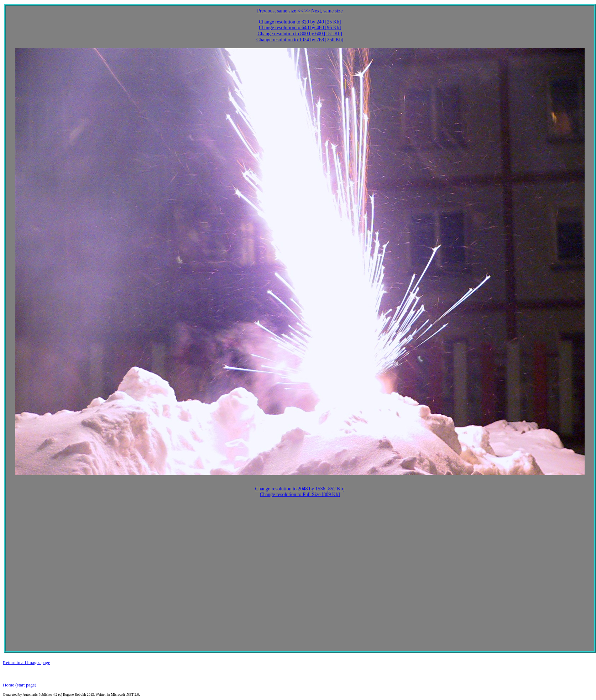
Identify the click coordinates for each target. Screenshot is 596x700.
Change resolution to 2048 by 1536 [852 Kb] (300, 489)
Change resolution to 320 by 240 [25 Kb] (300, 22)
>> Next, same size (324, 11)
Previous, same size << (280, 11)
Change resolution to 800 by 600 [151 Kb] (300, 34)
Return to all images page (27, 662)
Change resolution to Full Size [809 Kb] (300, 494)
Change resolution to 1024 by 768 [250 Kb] (300, 40)
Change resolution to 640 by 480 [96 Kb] (300, 28)
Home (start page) (20, 685)
